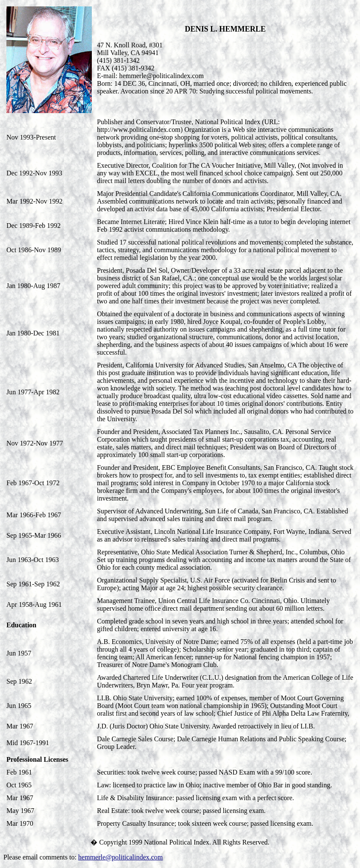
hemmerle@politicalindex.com (120, 857)
